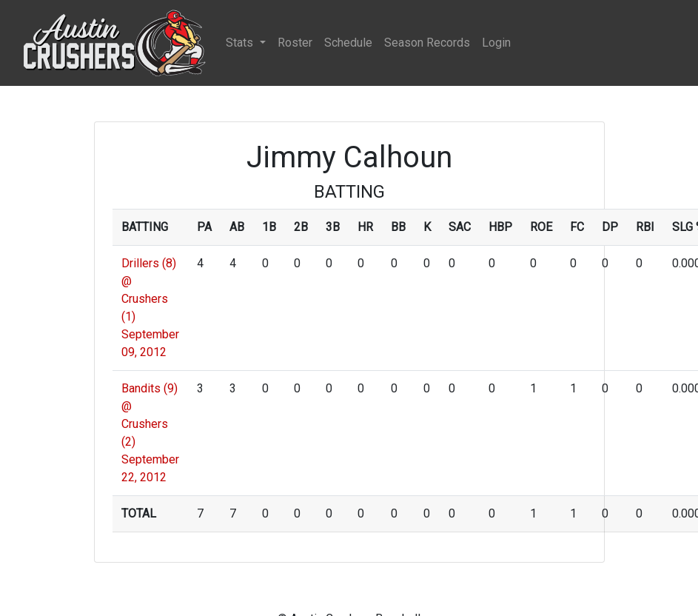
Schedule (348, 43)
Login (496, 43)
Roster (295, 43)
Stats (241, 43)
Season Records (427, 43)
